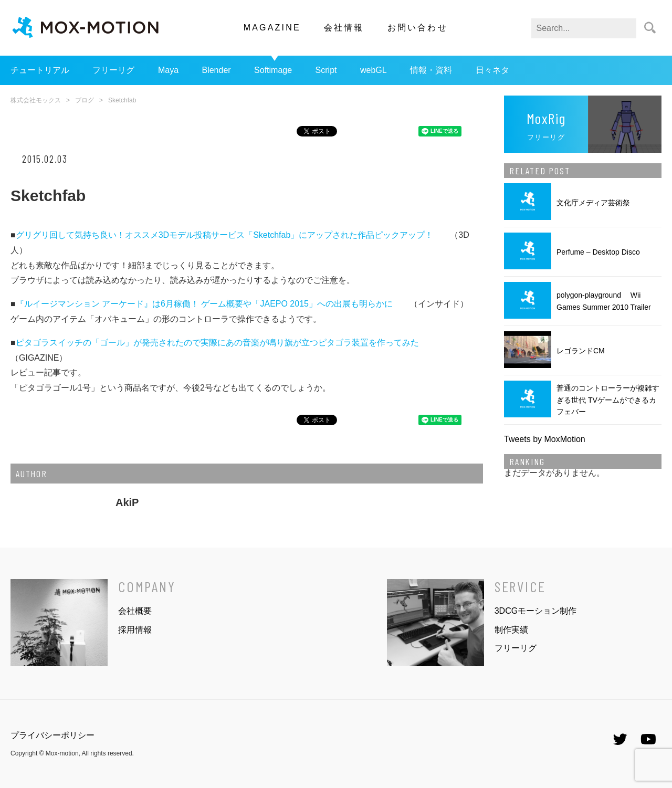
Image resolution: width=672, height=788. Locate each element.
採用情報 (135, 630)
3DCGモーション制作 (535, 611)
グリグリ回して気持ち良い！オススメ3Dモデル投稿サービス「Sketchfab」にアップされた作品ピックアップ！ (225, 235)
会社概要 (135, 611)
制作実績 (511, 630)
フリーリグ (113, 70)
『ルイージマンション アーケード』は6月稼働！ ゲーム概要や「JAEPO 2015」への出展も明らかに (204, 304)
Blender (216, 70)
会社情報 (344, 28)
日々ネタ (492, 70)
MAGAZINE (272, 28)
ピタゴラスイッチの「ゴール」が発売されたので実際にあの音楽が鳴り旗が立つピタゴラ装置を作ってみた (217, 343)
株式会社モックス (36, 100)
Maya (168, 70)
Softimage (273, 70)
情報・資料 (431, 70)
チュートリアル (40, 70)
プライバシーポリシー (52, 735)
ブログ (85, 100)
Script (326, 70)
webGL (374, 70)
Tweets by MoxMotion (545, 439)
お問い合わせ (418, 28)
